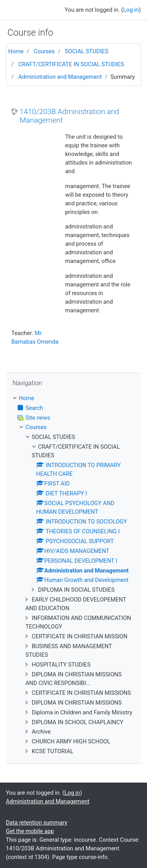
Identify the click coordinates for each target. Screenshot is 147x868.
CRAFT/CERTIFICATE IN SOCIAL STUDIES (71, 64)
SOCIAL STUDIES (86, 51)
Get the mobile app (30, 831)
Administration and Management (60, 77)
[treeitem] (73, 399)
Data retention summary (37, 823)
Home (16, 51)
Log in (131, 10)
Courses (44, 51)
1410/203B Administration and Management (69, 116)
